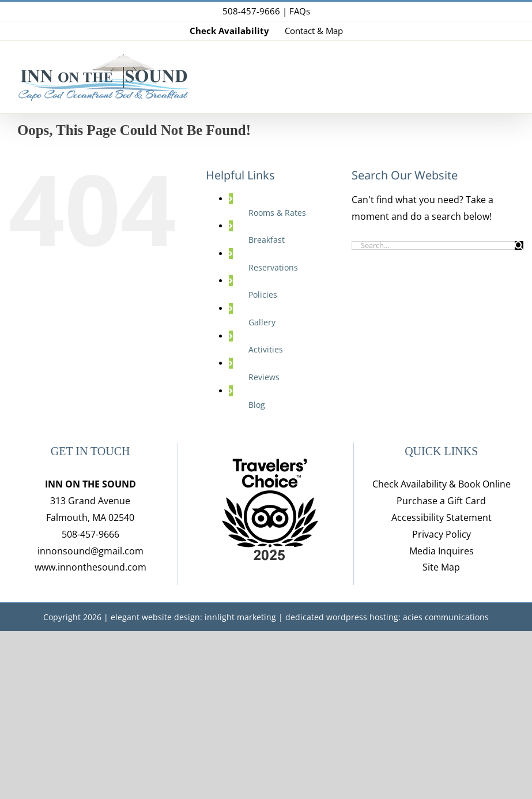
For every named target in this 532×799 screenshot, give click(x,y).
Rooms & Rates (277, 213)
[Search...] (433, 245)
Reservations (273, 267)
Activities (266, 349)
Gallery (262, 322)
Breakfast (267, 240)
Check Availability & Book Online (442, 484)
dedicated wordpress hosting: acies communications (387, 617)
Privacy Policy (442, 534)
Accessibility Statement (442, 517)
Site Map (441, 567)
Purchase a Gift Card (441, 501)
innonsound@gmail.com (90, 551)
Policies (263, 295)
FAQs (300, 11)
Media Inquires (442, 551)
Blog (257, 405)
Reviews (264, 377)
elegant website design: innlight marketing (193, 617)
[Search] (519, 245)
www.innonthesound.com (90, 567)
